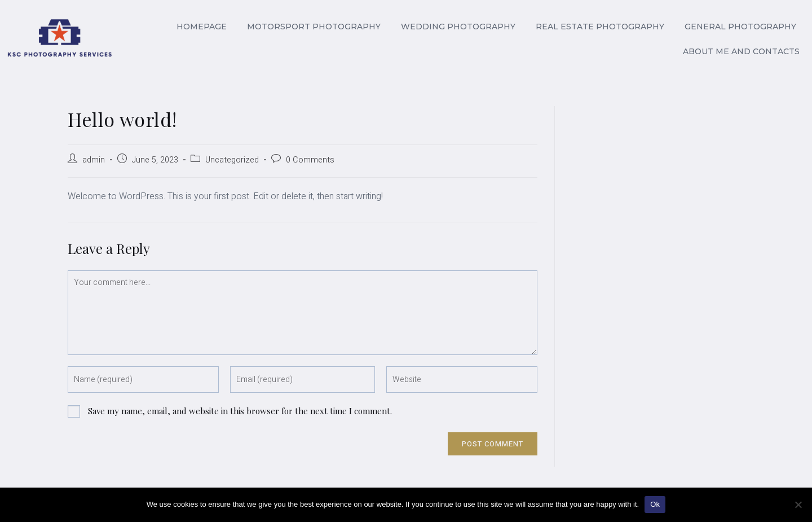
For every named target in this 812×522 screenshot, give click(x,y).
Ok (655, 504)
